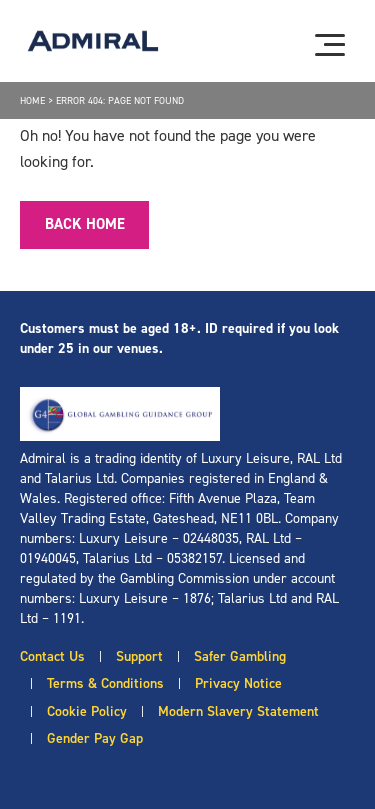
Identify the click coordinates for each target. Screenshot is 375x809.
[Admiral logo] (93, 41)
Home (32, 100)
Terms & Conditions (105, 683)
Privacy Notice (238, 683)
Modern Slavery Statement (238, 711)
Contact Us (52, 656)
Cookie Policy (87, 711)
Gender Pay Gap (95, 738)
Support (139, 656)
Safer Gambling (240, 656)
